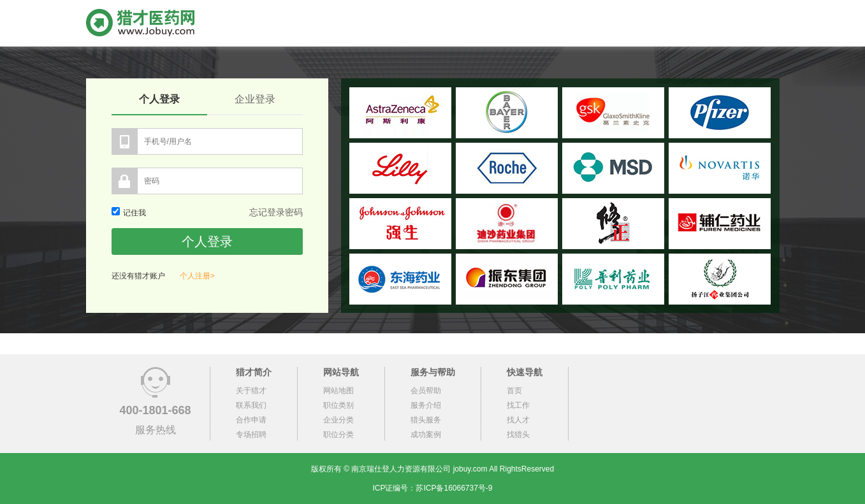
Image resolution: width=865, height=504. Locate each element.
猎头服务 (426, 420)
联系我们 (251, 405)
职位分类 (338, 435)
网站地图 (338, 391)
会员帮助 (426, 391)
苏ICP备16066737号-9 (454, 488)
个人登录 (159, 99)
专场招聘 (251, 435)
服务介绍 (426, 405)
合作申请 (251, 420)
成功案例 (426, 435)
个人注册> (197, 276)
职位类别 (338, 405)
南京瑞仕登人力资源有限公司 (401, 469)
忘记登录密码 (276, 212)
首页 (514, 391)
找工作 (518, 405)
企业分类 (338, 420)
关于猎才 (251, 391)
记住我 (129, 213)
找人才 (518, 420)
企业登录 (255, 99)
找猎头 (518, 435)
